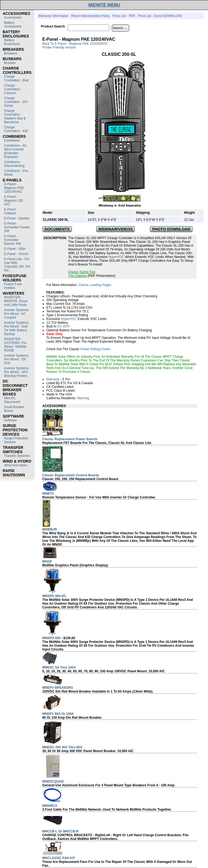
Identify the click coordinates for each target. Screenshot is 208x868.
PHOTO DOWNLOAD (171, 229)
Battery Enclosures (12, 42)
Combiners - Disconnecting (14, 164)
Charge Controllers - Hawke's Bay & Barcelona (15, 116)
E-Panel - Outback (11, 211)
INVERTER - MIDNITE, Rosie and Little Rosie (16, 301)
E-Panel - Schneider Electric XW (12, 240)
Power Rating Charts (95, 349)
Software (10, 420)
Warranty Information (53, 16)
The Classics (78, 276)
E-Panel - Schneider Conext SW (17, 227)
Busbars (10, 63)
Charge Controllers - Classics (13, 89)
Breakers (11, 53)
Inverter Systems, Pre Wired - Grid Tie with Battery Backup (17, 328)
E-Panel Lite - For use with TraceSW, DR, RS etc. (17, 265)
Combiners (12, 140)
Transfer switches (17, 456)
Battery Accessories (13, 25)
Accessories (13, 18)
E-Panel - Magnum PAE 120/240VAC (14, 188)
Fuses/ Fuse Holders (13, 286)
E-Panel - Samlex (17, 218)
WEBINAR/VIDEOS (115, 229)
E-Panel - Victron (16, 254)
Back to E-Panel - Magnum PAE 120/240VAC (75, 44)
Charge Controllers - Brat (16, 78)
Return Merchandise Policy (90, 16)
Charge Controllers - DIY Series (16, 102)
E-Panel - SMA (15, 249)
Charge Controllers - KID (16, 129)
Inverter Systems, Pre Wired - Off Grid (17, 359)
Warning (83, 398)
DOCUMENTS (57, 229)
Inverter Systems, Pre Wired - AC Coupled (17, 314)
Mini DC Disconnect (12, 400)
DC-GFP (63, 326)
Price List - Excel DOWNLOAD (160, 16)
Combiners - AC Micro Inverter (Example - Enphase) (16, 151)
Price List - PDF (124, 16)
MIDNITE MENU (104, 5)
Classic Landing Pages (95, 285)
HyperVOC (116, 257)
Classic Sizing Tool (82, 272)
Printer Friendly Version (59, 47)
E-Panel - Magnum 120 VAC (14, 201)
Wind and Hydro (16, 465)
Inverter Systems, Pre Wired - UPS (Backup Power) (17, 372)
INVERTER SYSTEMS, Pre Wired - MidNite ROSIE (15, 345)
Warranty (53, 379)
